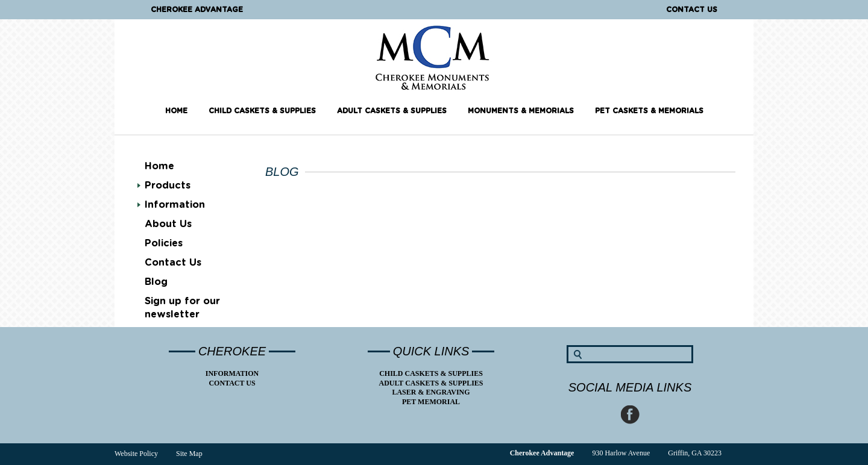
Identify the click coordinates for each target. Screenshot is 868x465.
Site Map (189, 454)
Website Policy (136, 454)
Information (175, 205)
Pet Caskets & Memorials (649, 111)
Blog (156, 282)
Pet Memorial (431, 402)
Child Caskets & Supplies (262, 111)
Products (168, 186)
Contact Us (692, 10)
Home (176, 111)
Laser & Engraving (431, 392)
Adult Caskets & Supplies (392, 111)
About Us (168, 224)
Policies (164, 243)
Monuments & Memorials (521, 111)
